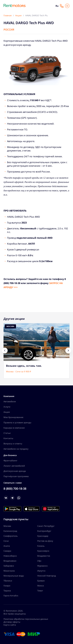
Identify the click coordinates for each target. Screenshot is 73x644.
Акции (7, 412)
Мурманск (42, 566)
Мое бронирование (13, 417)
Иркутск (41, 571)
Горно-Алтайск (11, 596)
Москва (7, 526)
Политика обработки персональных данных (26, 619)
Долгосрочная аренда (15, 471)
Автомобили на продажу (16, 449)
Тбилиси (8, 581)
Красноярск (43, 551)
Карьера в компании (14, 428)
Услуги (7, 407)
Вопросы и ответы (13, 444)
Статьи (7, 433)
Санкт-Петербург (46, 526)
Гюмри (7, 586)
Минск (41, 586)
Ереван (41, 581)
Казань (41, 546)
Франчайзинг (10, 460)
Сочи (6, 541)
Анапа (7, 546)
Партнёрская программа (16, 476)
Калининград (10, 531)
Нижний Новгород (47, 576)
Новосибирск (10, 556)
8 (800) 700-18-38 (15, 489)
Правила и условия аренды (17, 422)
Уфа (39, 561)
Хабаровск (9, 566)
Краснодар (43, 536)
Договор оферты (12, 622)
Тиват (40, 591)
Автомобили (10, 401)
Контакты (8, 438)
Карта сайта (10, 625)
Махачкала (9, 571)
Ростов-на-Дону (45, 541)
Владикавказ (10, 561)
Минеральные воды (14, 576)
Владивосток (44, 556)
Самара (7, 551)
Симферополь (11, 536)
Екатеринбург (44, 531)
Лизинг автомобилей (14, 466)
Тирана (7, 591)
